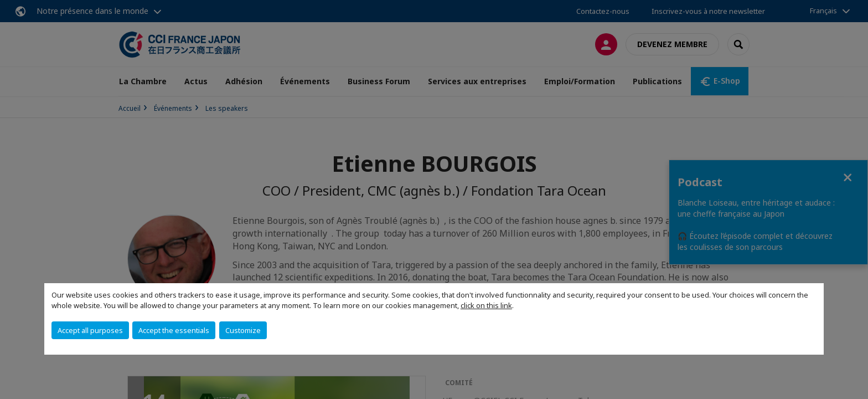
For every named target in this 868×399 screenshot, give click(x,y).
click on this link (486, 305)
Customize (243, 330)
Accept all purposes (90, 330)
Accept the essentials (174, 330)
